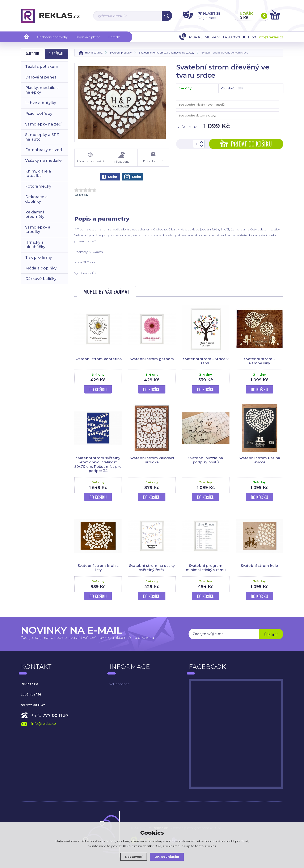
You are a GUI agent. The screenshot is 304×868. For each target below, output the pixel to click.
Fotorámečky (38, 186)
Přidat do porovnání (90, 157)
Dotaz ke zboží (153, 157)
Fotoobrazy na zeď (44, 150)
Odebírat (271, 634)
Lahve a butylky (41, 103)
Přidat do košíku (246, 144)
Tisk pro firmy (39, 258)
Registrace (205, 18)
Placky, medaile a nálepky (42, 90)
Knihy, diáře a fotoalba (38, 174)
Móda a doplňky (41, 268)
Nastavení (134, 857)
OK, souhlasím (167, 857)
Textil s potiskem (42, 67)
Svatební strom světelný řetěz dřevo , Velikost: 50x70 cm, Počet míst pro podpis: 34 (98, 464)
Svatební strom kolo (259, 566)
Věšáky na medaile (43, 161)
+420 (50, 715)
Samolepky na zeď (43, 124)
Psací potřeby (39, 114)
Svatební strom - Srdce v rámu (206, 361)
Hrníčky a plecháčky (35, 245)
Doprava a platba (88, 37)
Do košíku (98, 390)
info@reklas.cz (271, 37)
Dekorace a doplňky (36, 199)
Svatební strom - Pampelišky (259, 361)
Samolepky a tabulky (38, 230)
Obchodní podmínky (52, 37)
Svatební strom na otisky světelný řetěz (152, 568)
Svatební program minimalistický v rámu (206, 568)
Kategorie (32, 54)
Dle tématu (56, 54)
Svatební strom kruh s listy (98, 568)
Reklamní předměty (35, 214)
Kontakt (114, 37)
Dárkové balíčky (41, 279)
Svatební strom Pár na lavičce (259, 460)
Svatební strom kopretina (98, 361)
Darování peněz (41, 77)
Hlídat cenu (122, 158)
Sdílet (110, 177)
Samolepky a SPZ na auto (42, 137)
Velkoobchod (119, 684)
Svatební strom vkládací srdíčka (152, 460)
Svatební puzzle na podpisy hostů (206, 460)
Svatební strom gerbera (152, 359)
